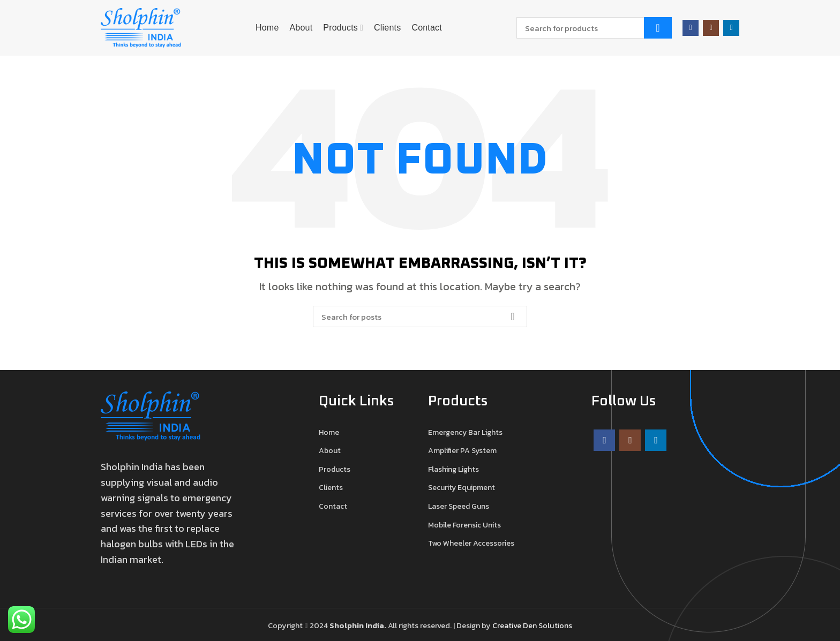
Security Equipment (462, 488)
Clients (331, 488)
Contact (333, 507)
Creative (508, 625)
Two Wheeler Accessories (471, 544)
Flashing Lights (453, 470)
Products (335, 470)
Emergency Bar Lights (465, 433)
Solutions (555, 625)
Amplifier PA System (462, 451)
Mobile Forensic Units (464, 525)
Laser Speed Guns (459, 507)
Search (658, 28)
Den (531, 625)
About (330, 451)
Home (329, 433)
